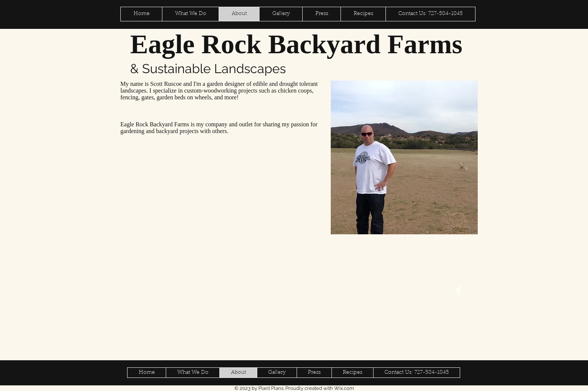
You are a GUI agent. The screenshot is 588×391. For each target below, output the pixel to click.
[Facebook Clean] (459, 291)
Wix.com (344, 388)
